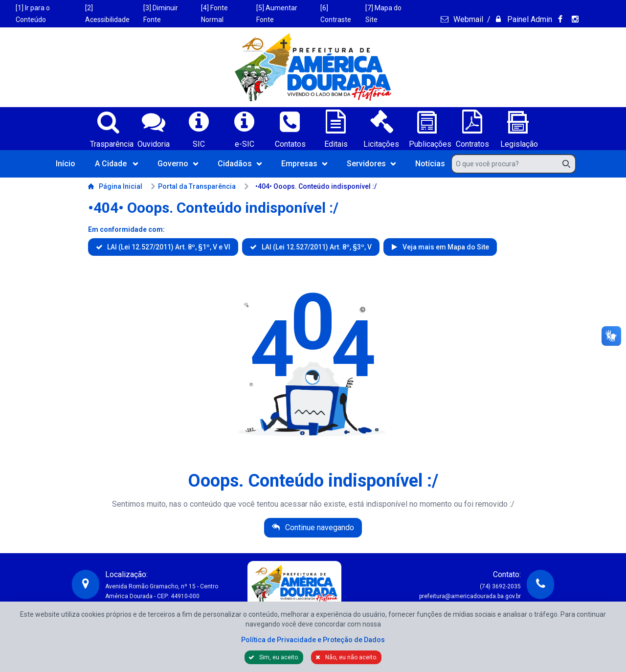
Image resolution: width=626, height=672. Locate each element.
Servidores (371, 164)
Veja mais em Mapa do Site (445, 247)
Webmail (467, 19)
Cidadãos (240, 164)
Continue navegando (319, 527)
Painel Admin (529, 19)
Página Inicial (115, 186)
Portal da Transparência (193, 186)
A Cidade (116, 164)
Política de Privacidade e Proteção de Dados (313, 640)
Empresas (304, 164)
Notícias (430, 164)
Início (66, 164)
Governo (178, 164)
